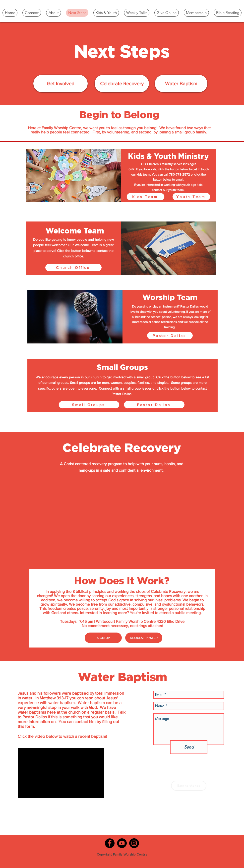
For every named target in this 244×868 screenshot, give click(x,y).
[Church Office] (73, 268)
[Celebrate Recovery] (122, 84)
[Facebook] (110, 843)
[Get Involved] (61, 84)
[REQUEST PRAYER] (144, 638)
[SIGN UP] (103, 638)
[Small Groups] (89, 405)
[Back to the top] (189, 786)
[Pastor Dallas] (170, 336)
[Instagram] (134, 843)
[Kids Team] (146, 197)
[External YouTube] (122, 521)
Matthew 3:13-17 (54, 698)
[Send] (189, 747)
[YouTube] (122, 843)
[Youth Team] (191, 197)
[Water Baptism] (181, 84)
